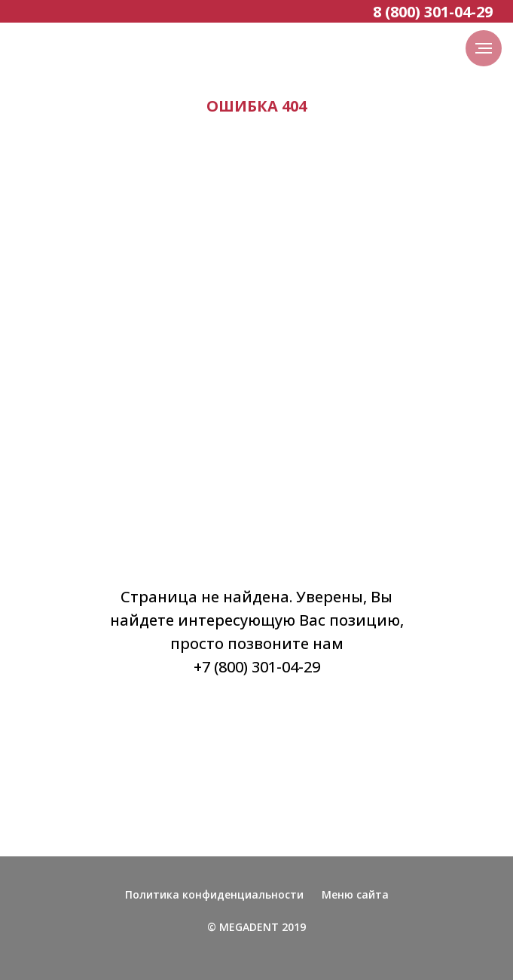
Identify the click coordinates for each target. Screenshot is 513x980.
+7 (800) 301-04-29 (257, 667)
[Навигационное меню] (484, 48)
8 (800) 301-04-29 (433, 12)
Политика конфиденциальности (214, 894)
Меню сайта (355, 894)
